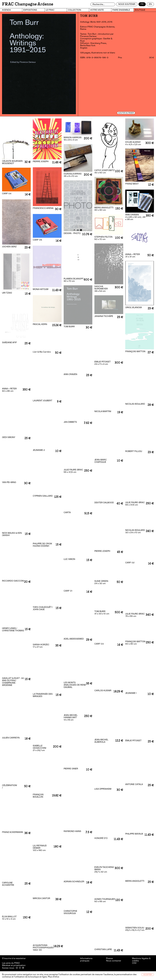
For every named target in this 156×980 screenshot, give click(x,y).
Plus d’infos (53, 977)
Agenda (6, 10)
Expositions (30, 10)
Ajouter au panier (126, 113)
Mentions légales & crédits (141, 960)
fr (142, 4)
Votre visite (97, 10)
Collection (74, 10)
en (150, 4)
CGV (134, 963)
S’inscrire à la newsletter (14, 958)
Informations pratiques (86, 960)
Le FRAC (50, 10)
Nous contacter (114, 961)
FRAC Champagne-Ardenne (28, 4)
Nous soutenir (127, 4)
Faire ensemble (121, 10)
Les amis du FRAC (11, 963)
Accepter (148, 975)
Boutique (140, 10)
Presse (109, 958)
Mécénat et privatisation (14, 965)
